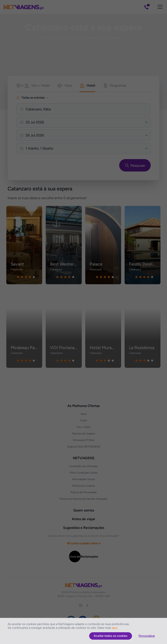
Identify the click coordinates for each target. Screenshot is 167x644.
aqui (115, 628)
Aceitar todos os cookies (111, 636)
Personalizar (147, 636)
